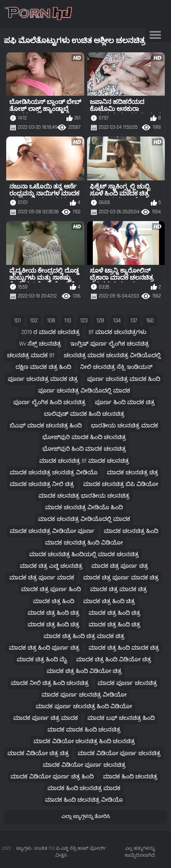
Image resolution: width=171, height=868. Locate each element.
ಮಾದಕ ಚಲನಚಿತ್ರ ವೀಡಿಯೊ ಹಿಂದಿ (84, 507)
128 (100, 321)
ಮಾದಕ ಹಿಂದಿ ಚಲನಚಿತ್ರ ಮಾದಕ (84, 788)
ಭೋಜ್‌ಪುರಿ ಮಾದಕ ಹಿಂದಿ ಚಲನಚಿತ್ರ (84, 437)
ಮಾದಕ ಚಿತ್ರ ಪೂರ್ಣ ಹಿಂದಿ (51, 589)
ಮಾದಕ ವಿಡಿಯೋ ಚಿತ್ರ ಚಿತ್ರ (38, 753)
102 (34, 321)
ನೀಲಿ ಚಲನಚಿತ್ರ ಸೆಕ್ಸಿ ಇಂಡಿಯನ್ (116, 367)
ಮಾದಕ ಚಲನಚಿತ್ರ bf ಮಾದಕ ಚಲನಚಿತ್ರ (84, 461)
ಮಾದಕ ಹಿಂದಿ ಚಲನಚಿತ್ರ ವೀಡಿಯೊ (84, 800)
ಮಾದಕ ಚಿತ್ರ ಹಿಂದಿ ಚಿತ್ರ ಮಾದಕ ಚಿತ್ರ (84, 636)
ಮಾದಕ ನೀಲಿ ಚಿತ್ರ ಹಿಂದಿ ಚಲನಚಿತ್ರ (50, 683)
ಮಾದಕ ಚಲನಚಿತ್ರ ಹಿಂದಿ (131, 531)
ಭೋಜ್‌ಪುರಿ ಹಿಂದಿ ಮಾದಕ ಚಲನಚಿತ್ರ (84, 449)
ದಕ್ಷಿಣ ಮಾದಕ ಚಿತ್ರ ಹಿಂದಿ (43, 367)
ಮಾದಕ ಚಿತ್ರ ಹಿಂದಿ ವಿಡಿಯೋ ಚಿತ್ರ (114, 660)
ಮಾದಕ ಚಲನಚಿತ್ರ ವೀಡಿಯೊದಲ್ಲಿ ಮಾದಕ (84, 519)
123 (84, 321)
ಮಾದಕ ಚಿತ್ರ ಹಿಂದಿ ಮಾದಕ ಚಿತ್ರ (124, 648)
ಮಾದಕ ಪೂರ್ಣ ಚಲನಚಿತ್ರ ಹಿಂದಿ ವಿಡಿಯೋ (84, 706)
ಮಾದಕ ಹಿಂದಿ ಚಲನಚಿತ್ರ (130, 777)
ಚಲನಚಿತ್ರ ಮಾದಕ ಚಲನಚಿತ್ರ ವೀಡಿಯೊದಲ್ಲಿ (112, 355)
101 (17, 321)
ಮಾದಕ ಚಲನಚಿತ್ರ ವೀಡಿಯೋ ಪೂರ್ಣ (52, 531)
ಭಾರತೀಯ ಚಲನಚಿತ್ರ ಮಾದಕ (125, 426)
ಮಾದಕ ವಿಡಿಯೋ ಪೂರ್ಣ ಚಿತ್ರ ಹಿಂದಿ (52, 777)
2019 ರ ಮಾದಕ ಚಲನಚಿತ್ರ (51, 332)
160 (150, 321)
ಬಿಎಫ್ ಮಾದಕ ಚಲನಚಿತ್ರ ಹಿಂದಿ (46, 426)
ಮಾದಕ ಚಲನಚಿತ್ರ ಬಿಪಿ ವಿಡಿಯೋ (121, 484)
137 (134, 321)
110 (68, 321)
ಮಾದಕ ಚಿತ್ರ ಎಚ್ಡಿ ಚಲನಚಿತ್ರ (51, 566)
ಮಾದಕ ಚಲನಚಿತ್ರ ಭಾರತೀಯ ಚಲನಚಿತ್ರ (84, 496)
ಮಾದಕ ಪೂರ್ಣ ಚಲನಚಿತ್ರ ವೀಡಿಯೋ (84, 695)
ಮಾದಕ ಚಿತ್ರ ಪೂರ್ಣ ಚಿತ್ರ (120, 566)
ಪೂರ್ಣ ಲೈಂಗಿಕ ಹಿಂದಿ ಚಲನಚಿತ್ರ (49, 402)
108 (51, 321)
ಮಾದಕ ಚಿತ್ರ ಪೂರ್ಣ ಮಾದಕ (42, 578)
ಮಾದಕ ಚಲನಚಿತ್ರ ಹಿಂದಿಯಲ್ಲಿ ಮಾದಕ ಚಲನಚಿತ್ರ (84, 554)
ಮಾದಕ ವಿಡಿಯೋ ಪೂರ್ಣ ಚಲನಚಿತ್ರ (119, 753)
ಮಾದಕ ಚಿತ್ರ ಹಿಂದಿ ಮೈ (42, 660)
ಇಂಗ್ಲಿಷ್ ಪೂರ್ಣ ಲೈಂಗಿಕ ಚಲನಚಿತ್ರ (110, 344)
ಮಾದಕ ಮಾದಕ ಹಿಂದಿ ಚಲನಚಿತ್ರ (84, 730)
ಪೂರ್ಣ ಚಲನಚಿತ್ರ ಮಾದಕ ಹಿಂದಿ (124, 379)
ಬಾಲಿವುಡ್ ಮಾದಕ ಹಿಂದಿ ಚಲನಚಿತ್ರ (84, 414)
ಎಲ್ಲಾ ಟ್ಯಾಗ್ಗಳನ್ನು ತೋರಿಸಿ (86, 816)
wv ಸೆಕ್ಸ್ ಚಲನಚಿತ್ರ (40, 344)
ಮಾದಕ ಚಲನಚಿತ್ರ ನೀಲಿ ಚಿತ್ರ (42, 484)
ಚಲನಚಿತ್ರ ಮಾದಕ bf (31, 355)
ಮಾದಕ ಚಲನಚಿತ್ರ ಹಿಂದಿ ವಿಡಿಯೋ (84, 543)
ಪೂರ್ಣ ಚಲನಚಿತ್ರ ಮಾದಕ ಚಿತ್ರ (43, 379)
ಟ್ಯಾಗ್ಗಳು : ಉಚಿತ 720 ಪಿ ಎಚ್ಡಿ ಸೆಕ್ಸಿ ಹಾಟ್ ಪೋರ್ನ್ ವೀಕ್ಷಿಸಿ (61, 852)
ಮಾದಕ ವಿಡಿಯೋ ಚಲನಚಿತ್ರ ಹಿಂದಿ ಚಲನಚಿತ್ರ (84, 741)
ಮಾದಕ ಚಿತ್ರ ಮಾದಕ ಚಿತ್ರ (119, 589)
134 (117, 321)
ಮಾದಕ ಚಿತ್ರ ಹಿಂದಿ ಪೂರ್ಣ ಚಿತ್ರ (44, 648)
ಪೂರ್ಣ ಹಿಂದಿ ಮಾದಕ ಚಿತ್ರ (125, 402)
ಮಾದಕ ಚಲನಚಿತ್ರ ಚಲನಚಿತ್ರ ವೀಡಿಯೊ (54, 473)
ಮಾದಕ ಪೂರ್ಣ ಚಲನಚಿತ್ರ (127, 683)
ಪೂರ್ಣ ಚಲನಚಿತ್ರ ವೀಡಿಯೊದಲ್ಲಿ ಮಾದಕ (84, 391)
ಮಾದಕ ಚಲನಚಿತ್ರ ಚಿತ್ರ (133, 473)
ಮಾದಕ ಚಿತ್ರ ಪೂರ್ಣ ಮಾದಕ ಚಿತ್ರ (121, 578)
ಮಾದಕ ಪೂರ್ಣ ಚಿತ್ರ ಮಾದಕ (46, 718)
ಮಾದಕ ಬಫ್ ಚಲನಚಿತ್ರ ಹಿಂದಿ (121, 718)
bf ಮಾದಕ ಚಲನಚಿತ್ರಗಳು (118, 332)
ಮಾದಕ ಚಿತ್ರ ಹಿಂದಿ (54, 601)
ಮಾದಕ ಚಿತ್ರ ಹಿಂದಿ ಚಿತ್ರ (109, 601)
